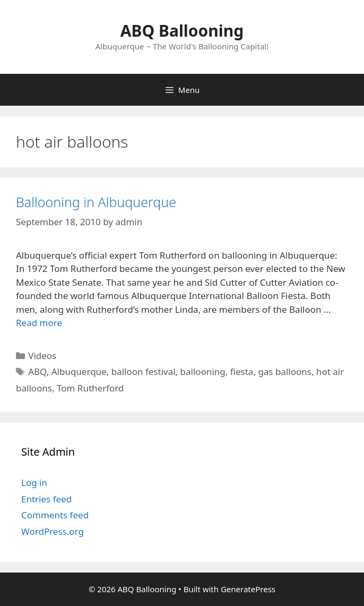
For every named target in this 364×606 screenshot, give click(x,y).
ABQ (37, 372)
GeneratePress (248, 589)
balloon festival (144, 372)
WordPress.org (53, 531)
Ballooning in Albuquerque (96, 202)
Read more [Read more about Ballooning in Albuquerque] (39, 323)
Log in (34, 483)
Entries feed (46, 499)
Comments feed (55, 515)
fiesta (242, 372)
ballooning (203, 372)
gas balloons (285, 372)
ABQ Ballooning (182, 31)
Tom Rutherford (90, 388)
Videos (42, 356)
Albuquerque (79, 372)
